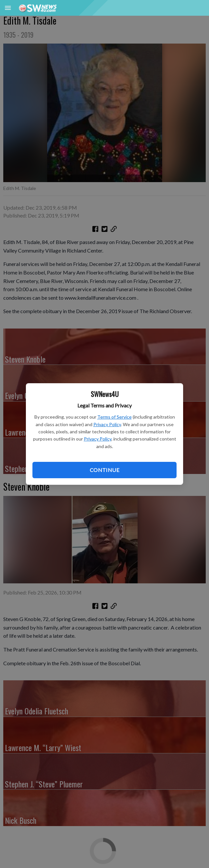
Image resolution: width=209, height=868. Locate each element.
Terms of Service (114, 417)
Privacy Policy (107, 424)
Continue (104, 470)
